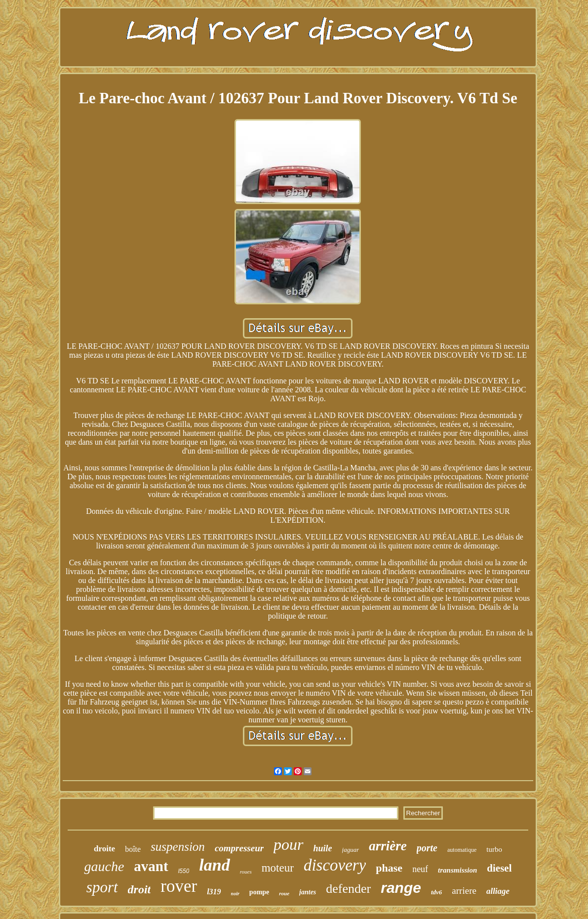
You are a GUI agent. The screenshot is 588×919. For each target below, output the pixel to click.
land (214, 865)
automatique (462, 850)
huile (323, 848)
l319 (214, 892)
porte (427, 848)
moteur (278, 868)
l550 (184, 871)
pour (288, 844)
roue (284, 893)
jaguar (351, 850)
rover (179, 886)
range (401, 888)
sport (102, 887)
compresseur (239, 848)
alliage (498, 891)
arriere (464, 891)
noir (235, 894)
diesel (499, 868)
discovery (335, 865)
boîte (133, 849)
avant (151, 866)
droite (104, 849)
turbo (494, 849)
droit (139, 889)
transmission (457, 870)
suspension (178, 847)
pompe (259, 892)
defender (348, 889)
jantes (308, 892)
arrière (388, 846)
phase (389, 868)
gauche (104, 866)
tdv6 (436, 892)
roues (246, 872)
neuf (420, 869)
